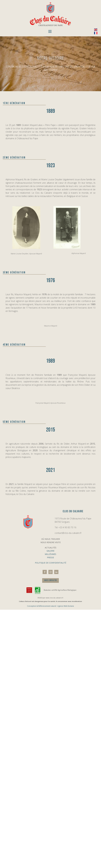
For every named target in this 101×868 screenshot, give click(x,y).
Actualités (51, 548)
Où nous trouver (51, 539)
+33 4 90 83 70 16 (67, 527)
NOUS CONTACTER (50, 580)
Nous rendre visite (51, 542)
